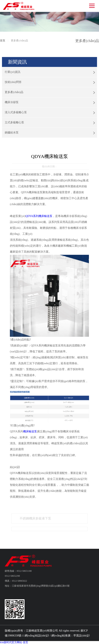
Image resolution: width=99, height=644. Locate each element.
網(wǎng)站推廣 (61, 636)
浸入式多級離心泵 (16, 112)
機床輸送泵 (30, 431)
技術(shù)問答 (13, 82)
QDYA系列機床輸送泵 (39, 216)
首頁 (3, 40)
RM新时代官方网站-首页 (14, 642)
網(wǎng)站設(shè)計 (37, 636)
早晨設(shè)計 (82, 636)
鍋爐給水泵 (12, 133)
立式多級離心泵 (14, 122)
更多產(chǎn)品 (14, 92)
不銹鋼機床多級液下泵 (35, 518)
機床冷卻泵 (12, 102)
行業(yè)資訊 (13, 72)
